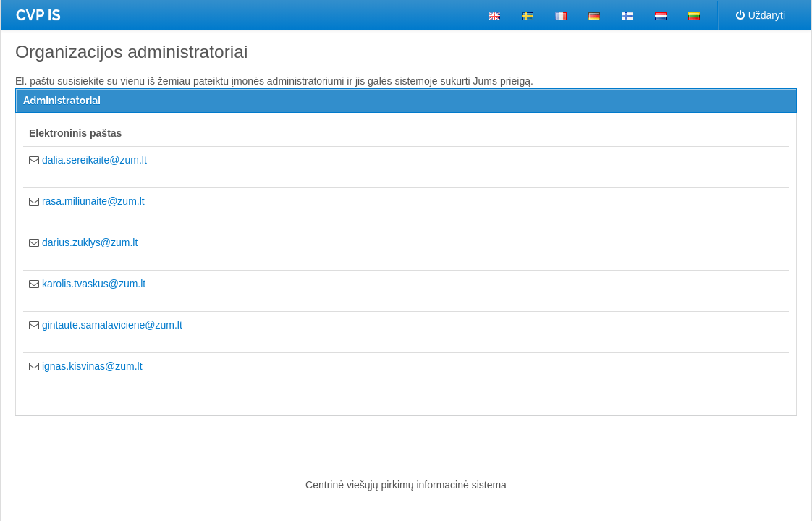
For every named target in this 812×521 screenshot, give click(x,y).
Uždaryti (761, 15)
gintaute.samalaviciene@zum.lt (112, 325)
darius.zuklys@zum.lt (90, 242)
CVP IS (38, 15)
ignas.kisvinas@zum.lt (92, 366)
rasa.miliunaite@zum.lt (93, 201)
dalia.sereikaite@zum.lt (94, 160)
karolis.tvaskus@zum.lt (94, 284)
